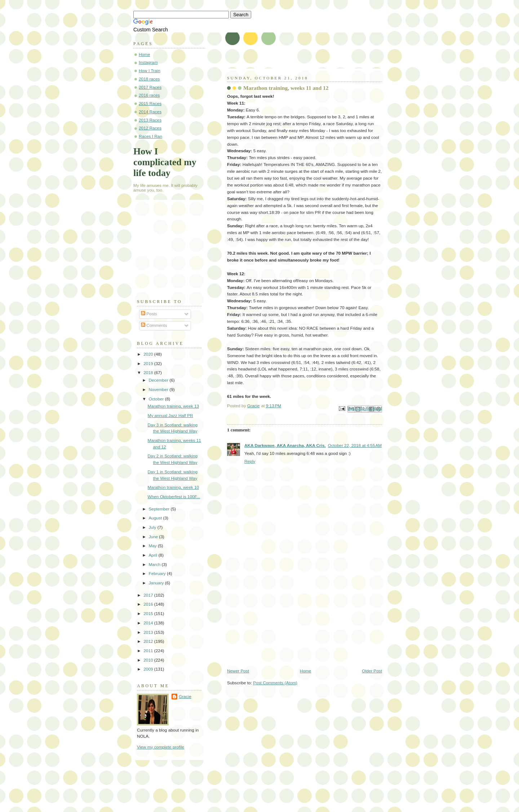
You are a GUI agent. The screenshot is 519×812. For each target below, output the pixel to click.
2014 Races (150, 112)
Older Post (372, 671)
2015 (149, 614)
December (159, 380)
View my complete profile (161, 747)
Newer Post (238, 671)
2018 (149, 373)
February (158, 574)
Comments (154, 325)
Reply (250, 461)
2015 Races (150, 104)
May (153, 546)
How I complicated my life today (165, 162)
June (154, 537)
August (156, 518)
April (153, 555)
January (157, 583)
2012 (149, 641)
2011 (149, 651)
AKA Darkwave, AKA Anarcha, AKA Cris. (285, 445)
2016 (149, 604)
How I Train (150, 71)
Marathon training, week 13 (174, 406)
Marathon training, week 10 (174, 487)
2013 (149, 632)
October (157, 399)
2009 (149, 669)
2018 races (149, 79)
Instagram (148, 62)
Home (306, 671)
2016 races (149, 95)
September (159, 509)
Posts (149, 314)
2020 (149, 354)
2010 (149, 660)
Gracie (185, 697)
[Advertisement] (281, 618)
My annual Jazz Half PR (170, 416)
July (153, 527)
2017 (149, 595)
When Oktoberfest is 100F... (174, 497)
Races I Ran (150, 136)
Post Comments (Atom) (275, 683)
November (159, 390)
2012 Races (150, 128)
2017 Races (150, 87)
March (155, 565)
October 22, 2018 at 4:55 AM (355, 445)
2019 (149, 364)
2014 (149, 623)
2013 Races (150, 120)
